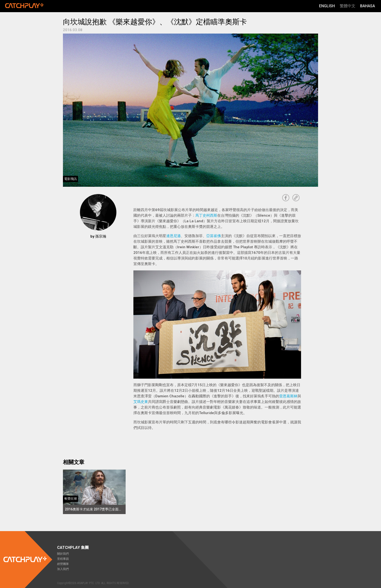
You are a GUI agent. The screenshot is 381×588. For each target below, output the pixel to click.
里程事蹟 (63, 559)
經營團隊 (63, 564)
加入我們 (63, 569)
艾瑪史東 (141, 402)
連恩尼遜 (173, 236)
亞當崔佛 (214, 236)
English (327, 6)
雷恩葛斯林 (288, 396)
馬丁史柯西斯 (206, 215)
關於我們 (63, 554)
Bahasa (368, 6)
